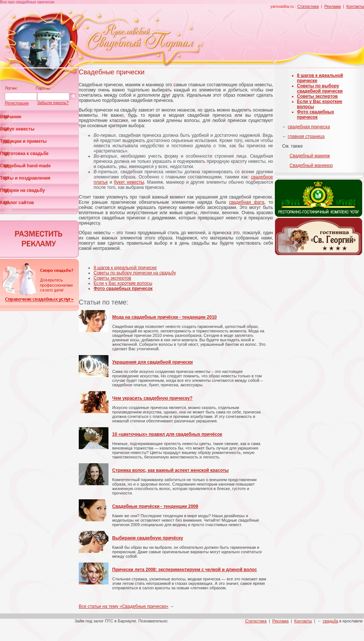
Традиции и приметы (23, 141)
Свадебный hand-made (25, 166)
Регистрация (17, 103)
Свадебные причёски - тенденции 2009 (155, 506)
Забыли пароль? (53, 103)
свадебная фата (246, 202)
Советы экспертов (112, 278)
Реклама (332, 6)
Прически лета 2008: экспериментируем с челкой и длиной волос (185, 570)
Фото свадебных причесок (316, 115)
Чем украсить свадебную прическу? (152, 398)
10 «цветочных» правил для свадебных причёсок (167, 434)
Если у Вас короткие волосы (123, 283)
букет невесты (129, 182)
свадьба (331, 621)
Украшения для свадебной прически (152, 362)
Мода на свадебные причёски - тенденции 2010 (164, 317)
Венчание (11, 117)
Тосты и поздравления (25, 178)
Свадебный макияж (310, 156)
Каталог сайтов (17, 203)
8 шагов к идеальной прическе (125, 268)
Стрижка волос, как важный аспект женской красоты (170, 470)
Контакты (355, 6)
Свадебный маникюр (311, 165)
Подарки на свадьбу (22, 190)
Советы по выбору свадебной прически (320, 88)
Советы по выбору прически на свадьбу (135, 273)
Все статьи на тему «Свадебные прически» (123, 606)
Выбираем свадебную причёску (148, 538)
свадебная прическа (309, 127)
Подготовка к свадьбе (24, 154)
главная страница (306, 136)
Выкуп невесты (17, 129)
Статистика (308, 6)
